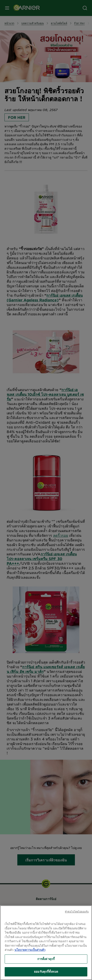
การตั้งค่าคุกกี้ (46, 959)
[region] (46, 943)
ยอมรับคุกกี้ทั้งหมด (46, 972)
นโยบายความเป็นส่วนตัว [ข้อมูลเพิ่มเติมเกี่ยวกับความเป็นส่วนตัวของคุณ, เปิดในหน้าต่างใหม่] (30, 950)
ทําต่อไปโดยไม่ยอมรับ (77, 911)
